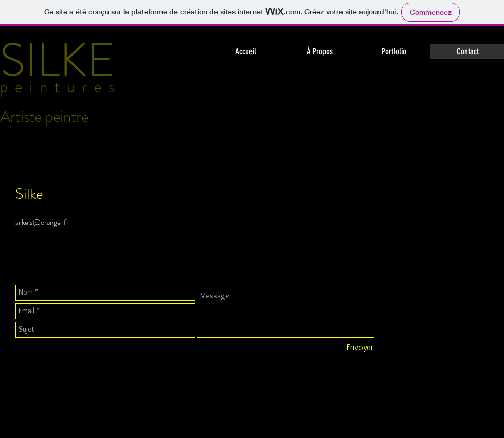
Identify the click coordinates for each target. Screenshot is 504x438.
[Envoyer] (360, 348)
